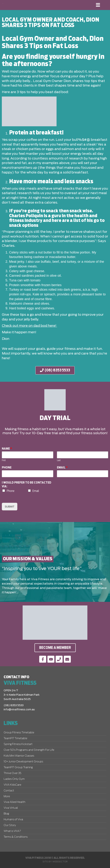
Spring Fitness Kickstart (18, 744)
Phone (7, 468)
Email (62, 468)
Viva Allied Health (15, 802)
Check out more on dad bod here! (29, 326)
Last (59, 460)
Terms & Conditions (16, 837)
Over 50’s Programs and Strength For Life (29, 750)
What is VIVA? (12, 831)
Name (7, 449)
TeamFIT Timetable (15, 738)
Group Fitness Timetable (19, 733)
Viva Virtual (11, 808)
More (7, 797)
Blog (6, 814)
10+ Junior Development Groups (23, 762)
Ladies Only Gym (14, 779)
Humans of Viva (13, 820)
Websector (60, 862)
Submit (10, 507)
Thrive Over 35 (12, 773)
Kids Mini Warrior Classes (19, 756)
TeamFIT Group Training (18, 767)
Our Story (10, 825)
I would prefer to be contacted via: (27, 485)
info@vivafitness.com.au (19, 710)
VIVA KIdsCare (12, 785)
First (4, 460)
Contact (9, 791)
